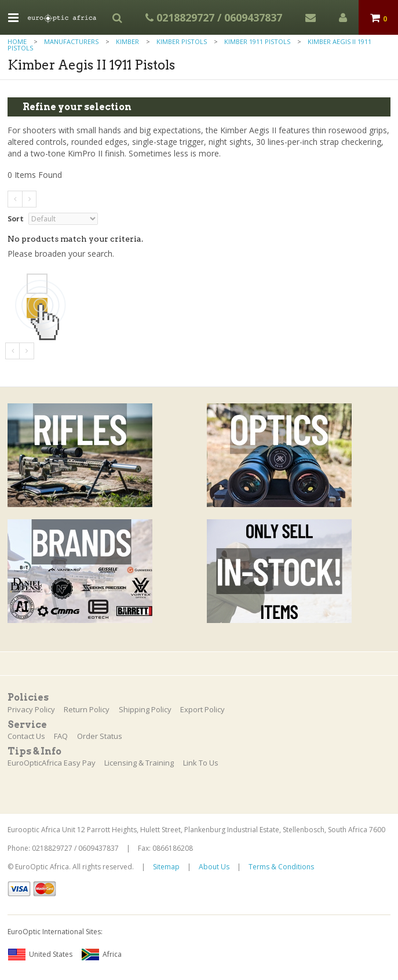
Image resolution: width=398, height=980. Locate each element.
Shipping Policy (145, 709)
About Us (214, 867)
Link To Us (201, 763)
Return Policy (87, 709)
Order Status (100, 736)
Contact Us (26, 736)
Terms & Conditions (281, 867)
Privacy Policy (31, 709)
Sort (16, 219)
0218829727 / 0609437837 (214, 17)
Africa (101, 955)
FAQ (61, 736)
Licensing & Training (139, 763)
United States (40, 955)
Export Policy (202, 709)
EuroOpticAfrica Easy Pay (52, 763)
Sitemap (166, 867)
